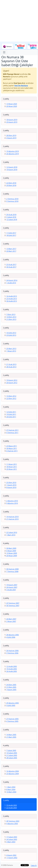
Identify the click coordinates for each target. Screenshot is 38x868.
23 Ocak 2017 (11, 265)
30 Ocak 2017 (11, 267)
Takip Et (34, 866)
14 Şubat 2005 (12, 753)
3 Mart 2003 (11, 842)
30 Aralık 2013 (12, 301)
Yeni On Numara (21, 86)
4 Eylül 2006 (11, 637)
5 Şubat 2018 (11, 217)
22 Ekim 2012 (11, 399)
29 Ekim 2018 (11, 185)
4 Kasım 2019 (11, 138)
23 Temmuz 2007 (13, 603)
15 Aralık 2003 (12, 805)
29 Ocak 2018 (11, 215)
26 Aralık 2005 (12, 671)
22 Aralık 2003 (12, 808)
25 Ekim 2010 (11, 483)
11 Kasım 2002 (12, 858)
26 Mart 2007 (11, 619)
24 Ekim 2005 (11, 685)
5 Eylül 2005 (11, 705)
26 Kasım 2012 (12, 383)
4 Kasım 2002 (11, 855)
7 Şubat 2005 (11, 750)
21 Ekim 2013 (11, 319)
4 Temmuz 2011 (12, 433)
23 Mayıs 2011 (12, 446)
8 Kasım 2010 (11, 487)
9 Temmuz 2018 (12, 201)
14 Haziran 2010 (12, 517)
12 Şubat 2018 (12, 220)
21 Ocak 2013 (11, 364)
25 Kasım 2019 (12, 122)
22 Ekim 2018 (11, 183)
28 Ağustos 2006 (13, 635)
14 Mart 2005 (11, 735)
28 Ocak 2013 (11, 367)
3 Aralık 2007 (11, 590)
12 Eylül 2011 (11, 412)
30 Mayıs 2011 (12, 448)
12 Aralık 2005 (12, 666)
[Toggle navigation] (4, 52)
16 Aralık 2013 (12, 296)
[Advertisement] (19, 21)
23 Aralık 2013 (12, 299)
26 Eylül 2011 (11, 417)
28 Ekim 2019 (11, 135)
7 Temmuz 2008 (12, 571)
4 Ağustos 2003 (12, 824)
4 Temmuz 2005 (12, 721)
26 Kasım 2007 (12, 587)
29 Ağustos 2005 (13, 703)
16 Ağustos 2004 (13, 771)
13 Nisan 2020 (12, 104)
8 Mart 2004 (11, 789)
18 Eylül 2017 (11, 235)
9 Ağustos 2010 (12, 503)
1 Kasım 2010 (11, 485)
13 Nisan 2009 (12, 553)
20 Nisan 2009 (12, 556)
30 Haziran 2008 (12, 569)
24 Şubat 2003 (12, 839)
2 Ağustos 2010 (12, 501)
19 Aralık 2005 (12, 669)
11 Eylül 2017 (11, 233)
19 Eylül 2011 (11, 414)
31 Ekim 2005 (11, 687)
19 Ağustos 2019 (13, 151)
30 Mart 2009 (11, 548)
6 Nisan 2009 (11, 551)
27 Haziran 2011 (12, 430)
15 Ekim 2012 (11, 396)
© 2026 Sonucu (7, 865)
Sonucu (7, 46)
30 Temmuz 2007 (13, 606)
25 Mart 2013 (11, 349)
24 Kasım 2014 (12, 280)
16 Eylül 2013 (11, 333)
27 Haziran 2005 (12, 719)
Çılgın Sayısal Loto (20, 46)
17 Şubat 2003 (12, 837)
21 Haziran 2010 (12, 519)
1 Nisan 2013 (11, 351)
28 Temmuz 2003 (13, 821)
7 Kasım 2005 (11, 690)
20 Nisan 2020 (12, 106)
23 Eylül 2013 (11, 335)
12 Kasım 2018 (12, 167)
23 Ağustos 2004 (13, 774)
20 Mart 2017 (11, 251)
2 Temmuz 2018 (12, 199)
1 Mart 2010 (11, 535)
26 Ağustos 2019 (13, 154)
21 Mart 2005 (11, 737)
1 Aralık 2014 (11, 283)
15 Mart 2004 (11, 792)
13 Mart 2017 (11, 249)
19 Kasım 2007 (12, 585)
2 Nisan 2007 (11, 621)
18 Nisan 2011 (12, 467)
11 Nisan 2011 (12, 464)
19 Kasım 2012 (12, 380)
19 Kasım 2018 (12, 170)
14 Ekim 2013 (11, 317)
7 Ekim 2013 (11, 314)
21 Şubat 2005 (12, 755)
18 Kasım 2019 (12, 120)
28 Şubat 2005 (12, 758)
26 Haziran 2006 (12, 651)
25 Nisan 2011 (12, 469)
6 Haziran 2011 (12, 451)
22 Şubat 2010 (12, 532)
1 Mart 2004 (11, 787)
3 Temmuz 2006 (12, 653)
